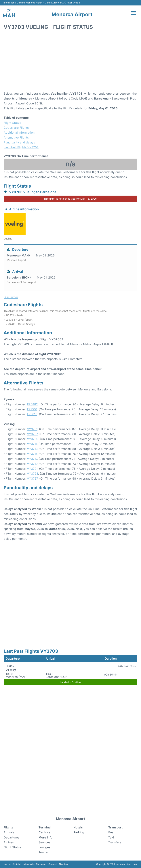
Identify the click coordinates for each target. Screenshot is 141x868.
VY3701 (32, 429)
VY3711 (32, 444)
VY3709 (33, 439)
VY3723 (33, 474)
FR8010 (32, 414)
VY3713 (32, 449)
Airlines (9, 842)
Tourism (44, 852)
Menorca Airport (72, 14)
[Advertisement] (70, 62)
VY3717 (32, 459)
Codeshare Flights (16, 128)
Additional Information (19, 133)
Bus (111, 832)
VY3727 (32, 478)
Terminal (45, 827)
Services (44, 842)
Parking (79, 832)
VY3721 (32, 469)
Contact (53, 864)
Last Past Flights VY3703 (21, 147)
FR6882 (32, 404)
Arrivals (9, 832)
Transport (115, 827)
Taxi (111, 837)
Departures (11, 837)
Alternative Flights (16, 137)
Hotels (78, 827)
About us (63, 864)
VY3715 (32, 454)
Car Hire (44, 832)
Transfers (115, 842)
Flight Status (12, 123)
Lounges (44, 847)
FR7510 (32, 409)
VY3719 (32, 464)
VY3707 (32, 434)
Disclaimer (41, 864)
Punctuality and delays (19, 142)
